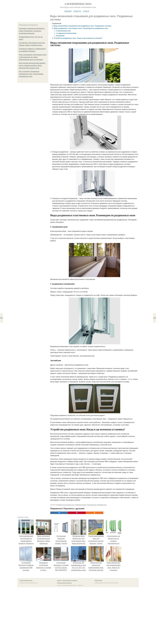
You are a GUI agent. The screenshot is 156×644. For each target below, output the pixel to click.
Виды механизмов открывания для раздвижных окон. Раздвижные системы (83, 26)
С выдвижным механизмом (66, 33)
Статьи (86, 11)
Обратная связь (99, 580)
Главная (68, 11)
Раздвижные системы (81, 505)
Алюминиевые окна (78, 4)
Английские (60, 36)
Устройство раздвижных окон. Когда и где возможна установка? (78, 38)
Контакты (59, 580)
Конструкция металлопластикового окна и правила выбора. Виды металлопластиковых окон (32, 66)
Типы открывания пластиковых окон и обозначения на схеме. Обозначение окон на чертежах (33, 57)
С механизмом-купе (63, 31)
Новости (77, 11)
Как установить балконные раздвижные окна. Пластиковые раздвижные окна (31, 74)
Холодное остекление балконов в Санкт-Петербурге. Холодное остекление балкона (32, 31)
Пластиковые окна (92, 505)
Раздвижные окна (102, 505)
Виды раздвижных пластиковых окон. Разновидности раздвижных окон (81, 28)
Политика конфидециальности (64, 583)
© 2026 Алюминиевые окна (26, 580)
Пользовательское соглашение (70, 580)
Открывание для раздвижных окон (65, 505)
